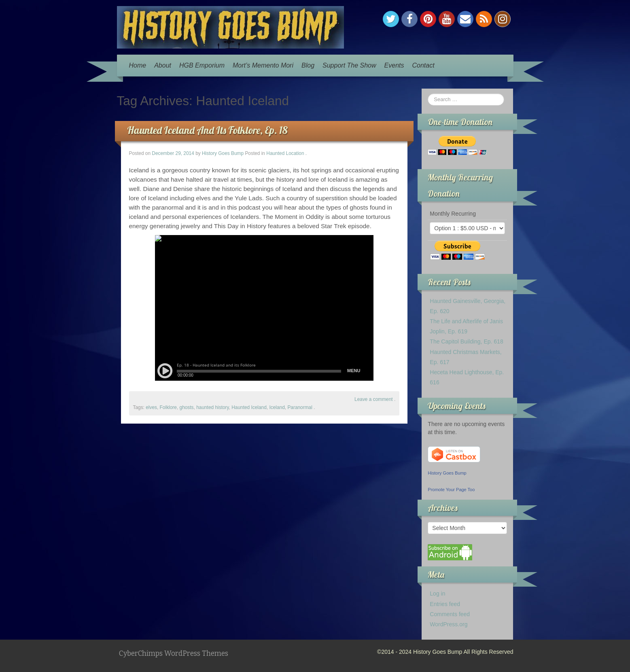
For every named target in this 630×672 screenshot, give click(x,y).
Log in (437, 594)
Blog (308, 65)
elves (151, 407)
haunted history (212, 407)
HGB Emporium (202, 65)
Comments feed (450, 614)
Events (394, 65)
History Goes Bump (223, 153)
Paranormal (300, 407)
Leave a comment (374, 399)
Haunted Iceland (249, 407)
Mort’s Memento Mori (263, 65)
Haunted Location (285, 153)
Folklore (168, 407)
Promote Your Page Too (451, 490)
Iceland (277, 407)
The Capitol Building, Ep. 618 (466, 341)
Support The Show (349, 65)
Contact (423, 65)
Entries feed (445, 604)
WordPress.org (449, 624)
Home (138, 65)
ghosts (187, 407)
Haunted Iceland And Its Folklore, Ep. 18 (207, 130)
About (163, 65)
